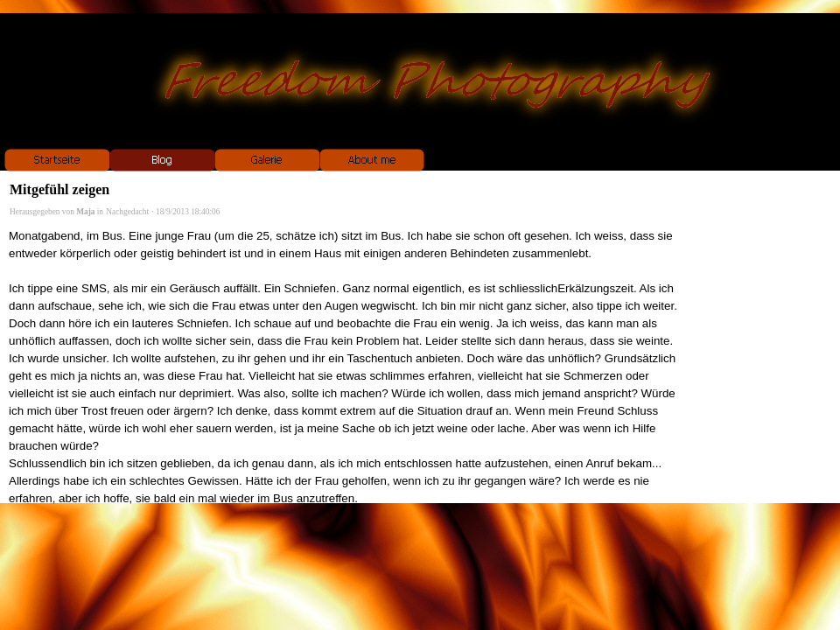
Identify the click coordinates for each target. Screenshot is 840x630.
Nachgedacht (127, 212)
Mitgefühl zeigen (59, 189)
